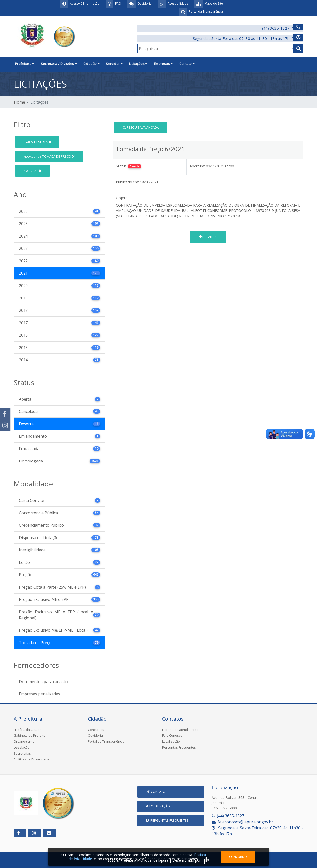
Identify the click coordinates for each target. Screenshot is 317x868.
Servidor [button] (114, 64)
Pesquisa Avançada (141, 127)
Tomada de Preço (49, 156)
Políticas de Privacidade (31, 759)
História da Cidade (27, 730)
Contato (156, 792)
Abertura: (197, 166)
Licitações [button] (138, 64)
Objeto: (122, 198)
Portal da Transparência (106, 741)
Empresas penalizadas (40, 694)
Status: (122, 166)
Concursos (96, 730)
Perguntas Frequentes (179, 747)
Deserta (37, 142)
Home (19, 102)
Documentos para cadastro (44, 682)
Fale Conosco (172, 735)
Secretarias (22, 753)
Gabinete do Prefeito (29, 735)
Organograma (24, 741)
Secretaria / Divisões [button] (59, 64)
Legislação (22, 747)
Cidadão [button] (92, 64)
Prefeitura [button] (25, 64)
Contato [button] (187, 64)
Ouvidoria (95, 735)
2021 (32, 171)
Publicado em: (127, 182)
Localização (171, 741)
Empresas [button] (163, 64)
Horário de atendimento (180, 730)
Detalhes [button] (208, 237)
